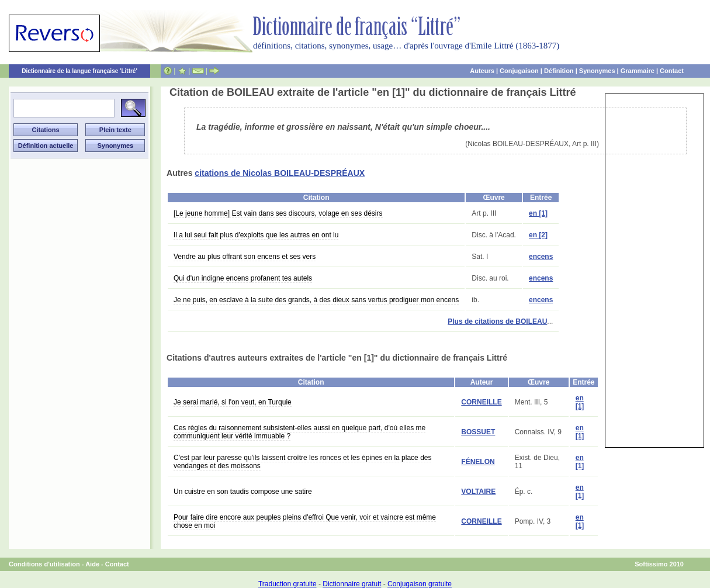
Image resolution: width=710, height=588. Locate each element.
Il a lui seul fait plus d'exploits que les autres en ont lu (256, 235)
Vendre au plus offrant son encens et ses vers (245, 257)
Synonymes (597, 71)
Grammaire (638, 71)
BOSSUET (478, 432)
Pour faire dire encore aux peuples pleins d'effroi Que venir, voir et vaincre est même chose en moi (305, 521)
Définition (559, 71)
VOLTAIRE (478, 492)
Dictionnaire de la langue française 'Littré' (79, 71)
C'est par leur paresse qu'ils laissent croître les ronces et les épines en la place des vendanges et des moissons (302, 462)
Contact (672, 71)
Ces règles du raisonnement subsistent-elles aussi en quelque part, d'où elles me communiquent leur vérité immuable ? (299, 432)
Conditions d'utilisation (44, 564)
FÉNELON (478, 462)
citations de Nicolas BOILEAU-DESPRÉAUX (280, 173)
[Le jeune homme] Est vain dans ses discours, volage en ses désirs (278, 213)
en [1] (538, 213)
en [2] (538, 235)
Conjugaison (519, 71)
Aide (92, 564)
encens (541, 257)
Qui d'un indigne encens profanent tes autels (243, 278)
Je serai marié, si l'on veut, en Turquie (233, 402)
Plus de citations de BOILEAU (497, 321)
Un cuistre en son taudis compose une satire (243, 492)
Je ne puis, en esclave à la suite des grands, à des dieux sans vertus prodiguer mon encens (316, 300)
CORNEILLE (481, 402)
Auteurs (482, 71)
